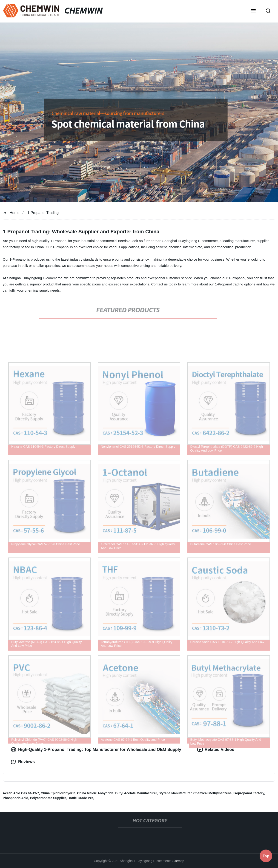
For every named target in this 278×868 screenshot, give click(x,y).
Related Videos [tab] (216, 750)
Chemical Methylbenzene (213, 793)
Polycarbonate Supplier (48, 798)
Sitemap (178, 861)
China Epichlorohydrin (58, 793)
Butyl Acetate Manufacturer (136, 793)
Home (15, 213)
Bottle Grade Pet (80, 798)
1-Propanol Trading (43, 213)
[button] (253, 11)
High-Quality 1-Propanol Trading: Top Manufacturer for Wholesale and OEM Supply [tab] (96, 750)
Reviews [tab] (23, 762)
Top (266, 856)
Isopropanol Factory (249, 793)
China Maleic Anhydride (95, 793)
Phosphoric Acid (16, 798)
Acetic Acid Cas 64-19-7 (21, 793)
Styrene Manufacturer (175, 793)
